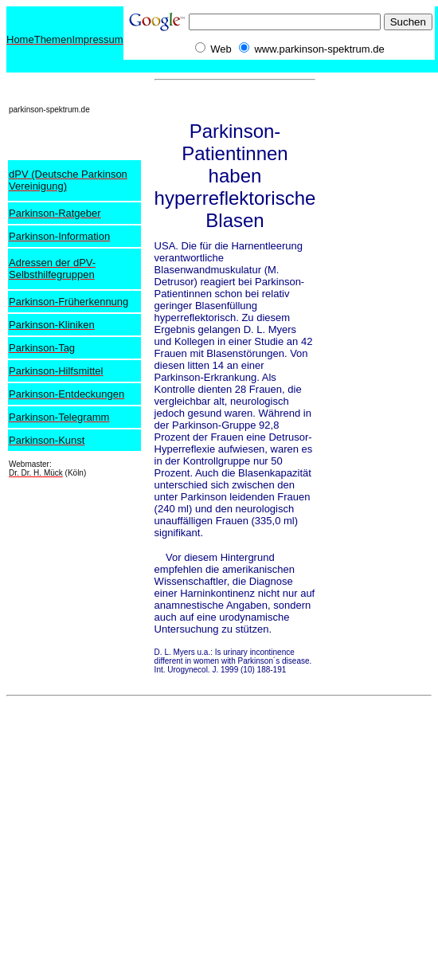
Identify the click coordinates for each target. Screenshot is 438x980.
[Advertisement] (379, 122)
